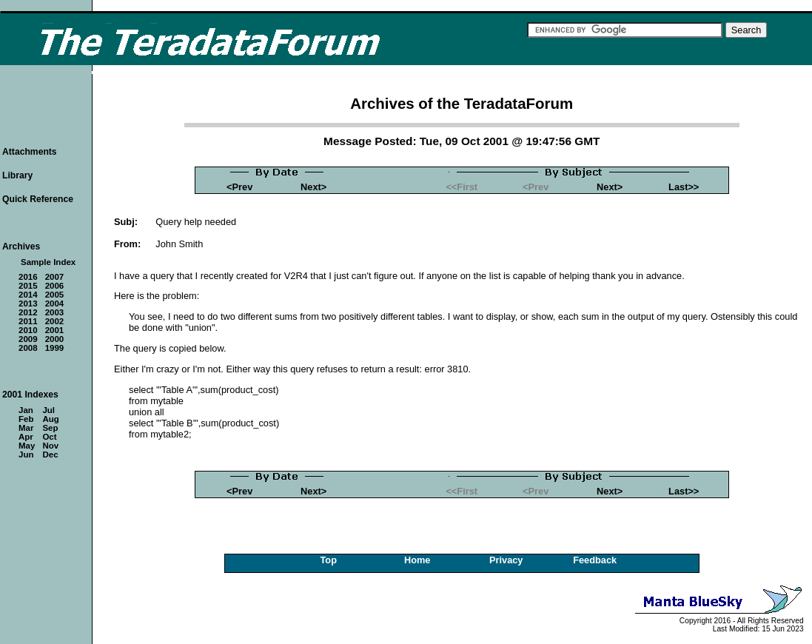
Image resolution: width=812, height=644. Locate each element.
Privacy (506, 560)
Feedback (595, 560)
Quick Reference (38, 199)
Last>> (684, 187)
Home (417, 560)
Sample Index (48, 262)
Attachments (30, 152)
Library (17, 175)
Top (328, 560)
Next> (313, 187)
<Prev (239, 187)
